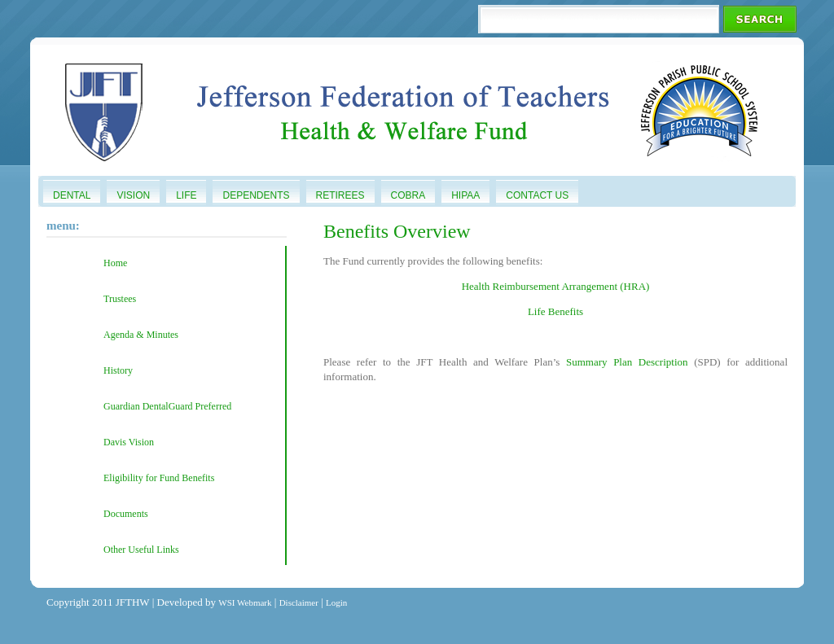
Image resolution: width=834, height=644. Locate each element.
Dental (72, 195)
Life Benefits (555, 311)
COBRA (408, 195)
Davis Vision (129, 442)
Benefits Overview (397, 231)
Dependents (256, 195)
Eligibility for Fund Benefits (159, 478)
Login (336, 602)
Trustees (120, 299)
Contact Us (537, 195)
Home (115, 263)
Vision (133, 195)
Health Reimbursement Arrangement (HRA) (556, 286)
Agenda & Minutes (141, 335)
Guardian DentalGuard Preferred (167, 406)
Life (186, 195)
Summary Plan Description (630, 362)
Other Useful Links (141, 550)
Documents (126, 514)
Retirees (340, 195)
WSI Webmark (245, 602)
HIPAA (465, 195)
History (118, 370)
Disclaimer (299, 602)
